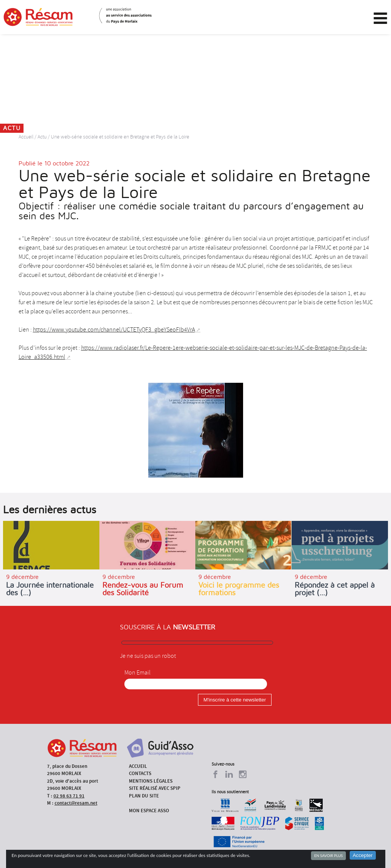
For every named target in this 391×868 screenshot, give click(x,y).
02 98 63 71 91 (69, 796)
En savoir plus (328, 855)
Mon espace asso (149, 811)
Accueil (26, 137)
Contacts (140, 773)
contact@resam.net (76, 803)
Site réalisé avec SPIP (155, 788)
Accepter (363, 855)
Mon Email (137, 673)
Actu (42, 137)
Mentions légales (151, 781)
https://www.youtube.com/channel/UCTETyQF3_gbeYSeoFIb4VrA (114, 330)
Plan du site (144, 796)
